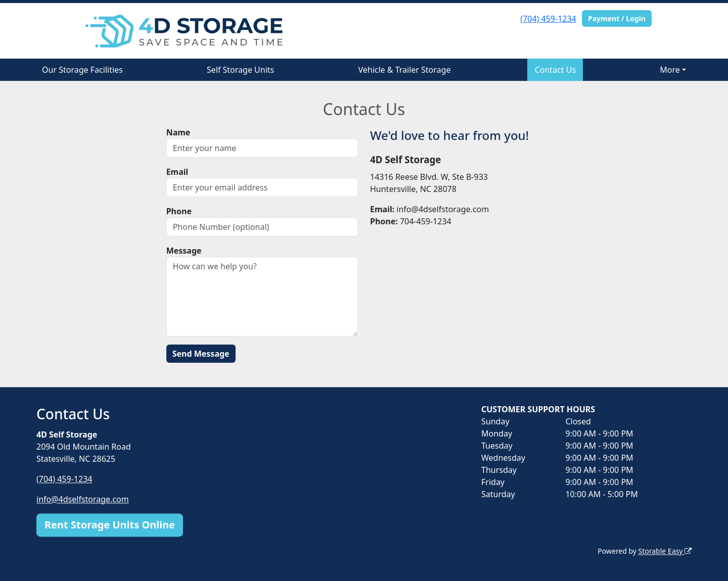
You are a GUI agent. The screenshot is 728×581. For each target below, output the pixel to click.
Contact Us (555, 70)
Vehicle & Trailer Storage (404, 70)
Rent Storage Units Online (110, 525)
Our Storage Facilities (82, 70)
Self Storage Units (240, 70)
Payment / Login (617, 18)
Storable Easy (665, 551)
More (670, 70)
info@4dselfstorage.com (83, 499)
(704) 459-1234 (548, 19)
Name (178, 132)
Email (177, 172)
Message (184, 251)
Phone (179, 211)
